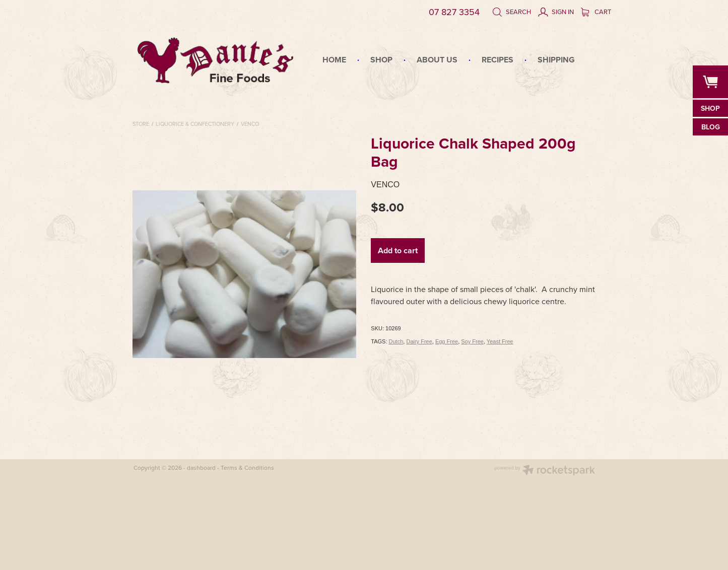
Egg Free (447, 341)
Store (141, 124)
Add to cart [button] (398, 251)
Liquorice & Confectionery (195, 124)
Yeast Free (500, 341)
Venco (250, 124)
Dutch (396, 341)
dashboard (201, 468)
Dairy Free (419, 341)
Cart (596, 12)
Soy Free (472, 341)
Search (512, 12)
